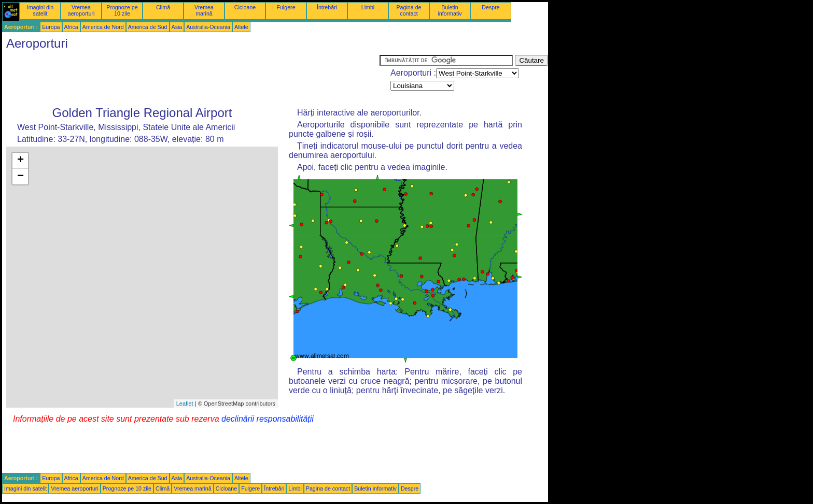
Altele (241, 27)
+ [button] (20, 161)
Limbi (368, 7)
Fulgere (286, 7)
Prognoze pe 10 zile (122, 10)
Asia (177, 27)
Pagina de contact (409, 10)
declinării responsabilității (268, 419)
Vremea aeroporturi (81, 10)
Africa (71, 27)
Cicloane (245, 7)
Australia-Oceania (208, 27)
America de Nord (103, 27)
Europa (51, 27)
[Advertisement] (191, 78)
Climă (163, 7)
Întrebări (327, 7)
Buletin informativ (450, 10)
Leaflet (185, 404)
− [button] (20, 177)
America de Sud (148, 27)
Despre (490, 7)
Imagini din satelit (40, 10)
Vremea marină (204, 10)
